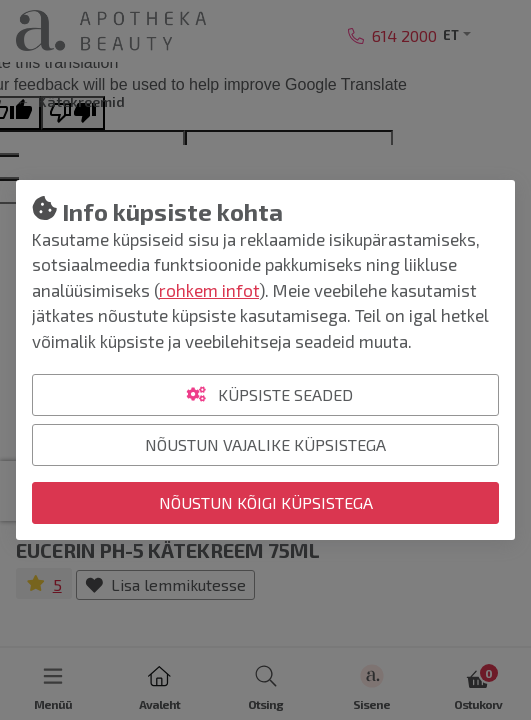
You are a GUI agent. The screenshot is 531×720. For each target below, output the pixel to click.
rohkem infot (209, 290)
